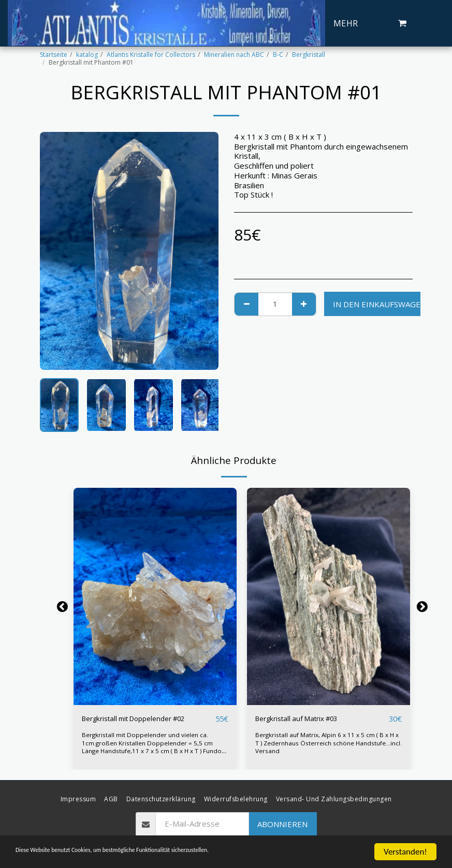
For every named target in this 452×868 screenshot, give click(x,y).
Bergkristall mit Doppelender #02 (142, 719)
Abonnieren (282, 824)
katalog (87, 55)
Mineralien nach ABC (234, 55)
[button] (402, 23)
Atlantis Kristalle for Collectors (151, 55)
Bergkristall (309, 55)
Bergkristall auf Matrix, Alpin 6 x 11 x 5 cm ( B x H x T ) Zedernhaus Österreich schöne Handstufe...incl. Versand (328, 743)
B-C (278, 55)
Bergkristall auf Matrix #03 (303, 719)
